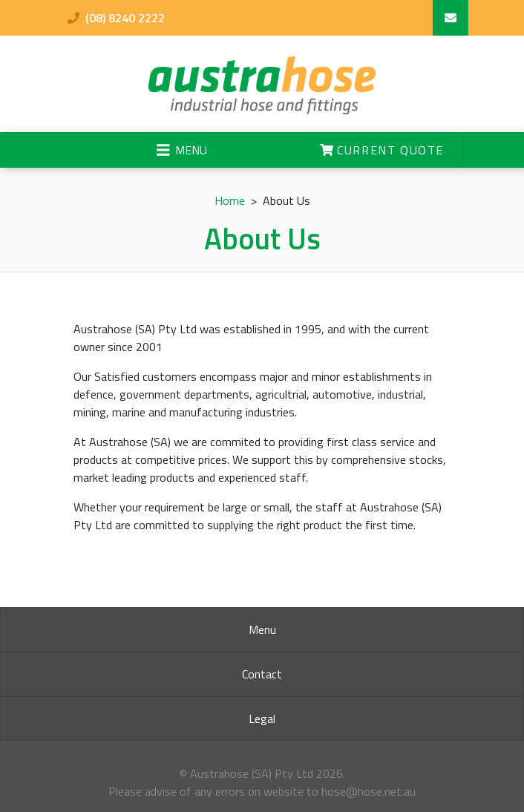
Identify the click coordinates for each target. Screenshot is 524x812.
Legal (262, 718)
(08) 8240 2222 (116, 18)
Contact (262, 674)
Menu (262, 629)
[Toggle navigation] (182, 150)
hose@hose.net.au (369, 791)
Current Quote (382, 150)
